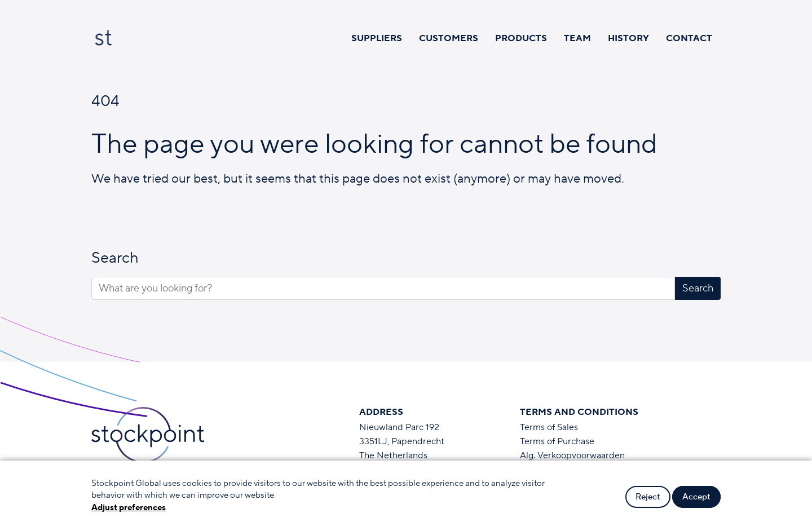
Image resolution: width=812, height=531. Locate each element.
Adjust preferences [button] (129, 508)
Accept (696, 497)
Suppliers (377, 38)
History (628, 38)
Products (521, 38)
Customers (449, 38)
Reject (648, 497)
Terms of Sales (549, 427)
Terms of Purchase (557, 441)
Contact (689, 38)
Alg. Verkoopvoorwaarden (572, 455)
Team (577, 38)
